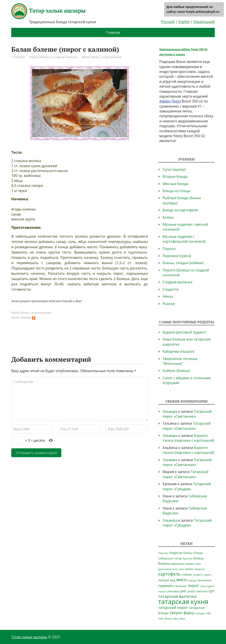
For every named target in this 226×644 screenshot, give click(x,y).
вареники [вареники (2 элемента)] (178, 564)
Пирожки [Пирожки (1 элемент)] (164, 553)
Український (204, 22)
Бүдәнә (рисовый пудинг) (184, 332)
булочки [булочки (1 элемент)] (187, 559)
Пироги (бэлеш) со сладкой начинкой (53, 57)
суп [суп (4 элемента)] (211, 591)
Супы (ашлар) (174, 169)
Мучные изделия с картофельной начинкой (184, 239)
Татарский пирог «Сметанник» (187, 414)
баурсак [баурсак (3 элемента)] (176, 553)
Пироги (169, 249)
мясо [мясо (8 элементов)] (181, 580)
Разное (169, 304)
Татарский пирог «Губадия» (187, 486)
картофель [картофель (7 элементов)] (169, 574)
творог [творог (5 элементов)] (176, 613)
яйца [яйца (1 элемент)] (176, 619)
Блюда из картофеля (180, 210)
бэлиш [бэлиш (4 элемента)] (164, 563)
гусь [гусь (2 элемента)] (198, 564)
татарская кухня (111, 57)
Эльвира (170, 411)
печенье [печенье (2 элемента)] (181, 586)
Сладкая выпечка (178, 282)
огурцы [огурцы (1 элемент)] (192, 580)
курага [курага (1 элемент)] (208, 575)
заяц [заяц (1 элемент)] (181, 569)
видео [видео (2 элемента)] (190, 564)
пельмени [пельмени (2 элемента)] (204, 580)
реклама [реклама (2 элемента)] (173, 591)
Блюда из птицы (177, 191)
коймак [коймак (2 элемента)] (187, 574)
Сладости (171, 289)
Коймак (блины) (176, 371)
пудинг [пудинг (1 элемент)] (211, 586)
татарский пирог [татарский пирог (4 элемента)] (173, 607)
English (184, 22)
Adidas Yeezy (170, 101)
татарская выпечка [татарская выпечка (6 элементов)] (177, 596)
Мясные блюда (176, 184)
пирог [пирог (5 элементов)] (194, 585)
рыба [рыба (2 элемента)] (191, 591)
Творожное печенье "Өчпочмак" (180, 361)
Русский (168, 22)
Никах (168, 296)
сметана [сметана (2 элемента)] (202, 591)
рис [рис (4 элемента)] (183, 591)
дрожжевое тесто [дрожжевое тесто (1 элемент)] (168, 569)
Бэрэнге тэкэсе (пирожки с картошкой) (188, 438)
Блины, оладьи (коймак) (183, 263)
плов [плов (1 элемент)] (203, 586)
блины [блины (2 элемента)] (188, 553)
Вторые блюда (175, 176)
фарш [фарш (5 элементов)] (189, 613)
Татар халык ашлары (48, 11)
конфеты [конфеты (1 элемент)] (198, 575)
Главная (113, 32)
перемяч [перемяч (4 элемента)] (166, 586)
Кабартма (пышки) (178, 351)
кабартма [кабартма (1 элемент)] (199, 569)
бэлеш (95, 57)
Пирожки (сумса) (177, 256)
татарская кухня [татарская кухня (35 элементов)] (183, 602)
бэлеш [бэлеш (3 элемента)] (198, 558)
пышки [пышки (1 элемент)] (162, 591)
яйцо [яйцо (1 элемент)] (183, 619)
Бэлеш (168, 217)
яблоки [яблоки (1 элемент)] (168, 619)
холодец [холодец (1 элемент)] (200, 613)
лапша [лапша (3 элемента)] (164, 580)
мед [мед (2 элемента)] (172, 580)
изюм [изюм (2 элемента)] (189, 569)
